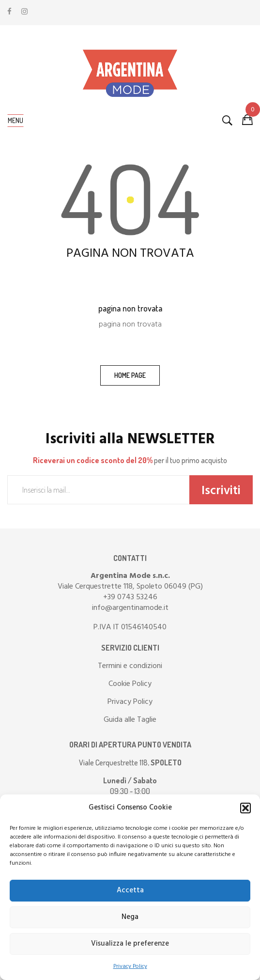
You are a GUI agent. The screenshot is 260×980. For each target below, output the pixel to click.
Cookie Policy (130, 684)
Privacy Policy (130, 966)
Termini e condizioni (130, 666)
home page (130, 375)
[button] (245, 808)
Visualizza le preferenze (130, 944)
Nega (130, 917)
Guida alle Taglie (130, 720)
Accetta (130, 890)
